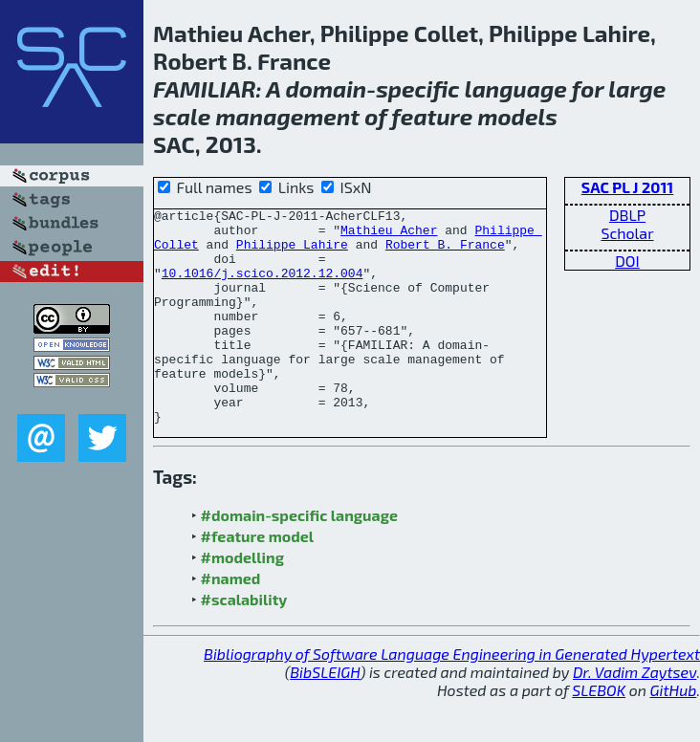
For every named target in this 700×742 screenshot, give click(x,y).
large (637, 88)
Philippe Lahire (292, 252)
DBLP (627, 215)
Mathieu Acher (389, 235)
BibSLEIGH (325, 715)
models (517, 116)
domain (326, 88)
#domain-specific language (299, 558)
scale (182, 116)
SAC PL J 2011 (627, 187)
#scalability (244, 642)
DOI (627, 261)
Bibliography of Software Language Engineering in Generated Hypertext (452, 697)
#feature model (258, 579)
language (516, 88)
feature (432, 116)
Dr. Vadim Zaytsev (634, 715)
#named (231, 621)
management (288, 116)
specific (417, 88)
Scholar (627, 233)
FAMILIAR (205, 88)
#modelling (242, 600)
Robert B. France (445, 252)
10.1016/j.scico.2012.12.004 (262, 287)
